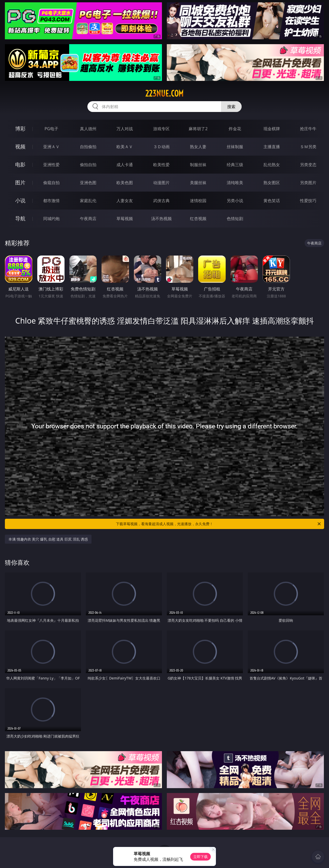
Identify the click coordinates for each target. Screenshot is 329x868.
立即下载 (200, 857)
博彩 (20, 129)
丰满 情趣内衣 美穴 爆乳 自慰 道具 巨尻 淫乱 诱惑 (48, 539)
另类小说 (235, 201)
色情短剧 (235, 219)
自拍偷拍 (88, 147)
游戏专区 (161, 129)
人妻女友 (125, 201)
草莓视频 (125, 219)
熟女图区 (272, 183)
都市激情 (51, 201)
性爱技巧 (308, 201)
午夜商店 (88, 219)
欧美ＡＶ (125, 147)
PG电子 (51, 129)
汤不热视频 (161, 219)
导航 (20, 218)
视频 (20, 147)
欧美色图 (125, 183)
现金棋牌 (272, 129)
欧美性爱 (161, 165)
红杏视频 (198, 219)
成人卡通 (125, 165)
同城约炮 (51, 219)
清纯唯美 (235, 183)
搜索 (231, 107)
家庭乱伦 (88, 201)
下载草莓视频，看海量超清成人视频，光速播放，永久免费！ (219, 524)
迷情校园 (198, 201)
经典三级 (235, 165)
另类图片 (308, 183)
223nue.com (164, 93)
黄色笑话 (272, 201)
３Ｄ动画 (161, 147)
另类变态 (308, 165)
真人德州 (88, 129)
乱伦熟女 (272, 165)
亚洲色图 (88, 183)
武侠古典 (161, 201)
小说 (20, 200)
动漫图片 (161, 183)
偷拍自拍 (88, 165)
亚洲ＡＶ (51, 147)
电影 (20, 164)
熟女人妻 (198, 147)
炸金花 (235, 129)
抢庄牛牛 (308, 129)
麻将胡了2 (198, 129)
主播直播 (272, 147)
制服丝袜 (198, 165)
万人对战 (125, 129)
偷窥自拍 (51, 183)
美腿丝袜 (198, 183)
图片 (20, 182)
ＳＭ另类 (308, 147)
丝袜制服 (235, 147)
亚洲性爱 (51, 165)
